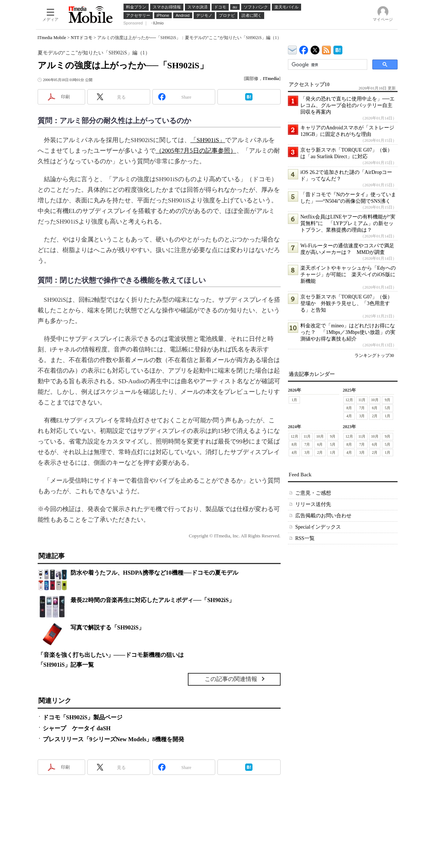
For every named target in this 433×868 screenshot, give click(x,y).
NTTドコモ (82, 38)
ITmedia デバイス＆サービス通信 (293, 49)
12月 (349, 400)
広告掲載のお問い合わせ (323, 516)
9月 (388, 400)
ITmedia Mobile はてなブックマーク (338, 49)
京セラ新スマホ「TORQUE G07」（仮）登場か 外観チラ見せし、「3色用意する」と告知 (346, 303)
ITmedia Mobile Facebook (304, 48)
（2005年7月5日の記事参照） (196, 151)
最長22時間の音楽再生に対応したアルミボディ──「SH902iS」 (153, 600)
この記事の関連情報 (231, 679)
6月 (375, 408)
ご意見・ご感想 (313, 493)
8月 (349, 408)
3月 (362, 416)
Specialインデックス (318, 527)
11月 (362, 400)
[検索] (327, 65)
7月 (362, 408)
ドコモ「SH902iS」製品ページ (83, 717)
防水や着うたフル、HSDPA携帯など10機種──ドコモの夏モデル (155, 573)
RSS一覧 (305, 538)
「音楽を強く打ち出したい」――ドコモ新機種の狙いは (111, 655)
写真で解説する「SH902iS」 (108, 627)
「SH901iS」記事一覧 (66, 665)
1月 (294, 400)
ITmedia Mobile (52, 38)
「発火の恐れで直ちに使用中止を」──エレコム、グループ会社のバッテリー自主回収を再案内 (347, 105)
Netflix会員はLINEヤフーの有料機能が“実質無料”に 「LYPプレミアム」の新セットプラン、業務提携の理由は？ (348, 223)
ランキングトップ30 (374, 355)
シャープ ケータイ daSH (77, 728)
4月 (349, 416)
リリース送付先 (313, 504)
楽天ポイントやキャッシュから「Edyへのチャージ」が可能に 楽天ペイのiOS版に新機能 (348, 275)
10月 (375, 400)
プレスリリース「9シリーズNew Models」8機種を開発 (114, 739)
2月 (375, 416)
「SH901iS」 (208, 140)
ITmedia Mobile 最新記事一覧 (326, 49)
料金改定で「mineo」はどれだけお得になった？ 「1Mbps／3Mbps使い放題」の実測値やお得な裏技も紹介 (348, 332)
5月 (388, 408)
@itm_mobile (315, 48)
